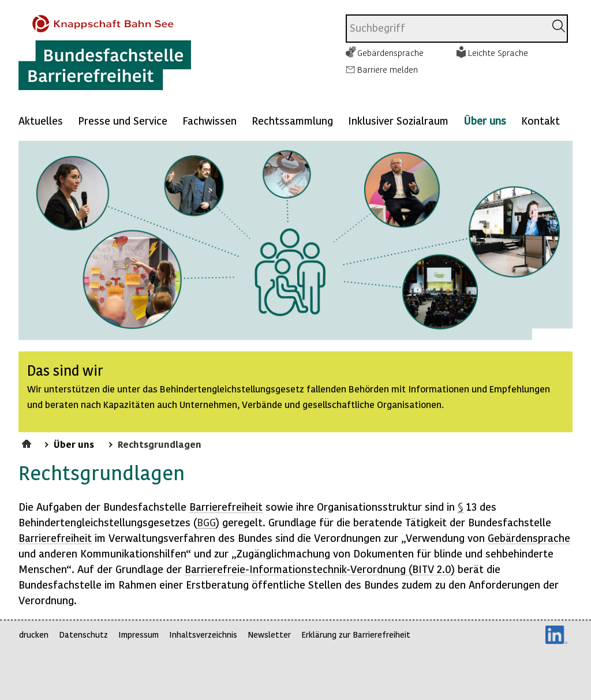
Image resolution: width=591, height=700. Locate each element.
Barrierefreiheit (226, 506)
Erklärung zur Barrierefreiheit (356, 635)
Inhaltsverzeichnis (203, 635)
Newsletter (269, 635)
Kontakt (540, 120)
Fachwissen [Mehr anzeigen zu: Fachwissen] (210, 120)
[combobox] (446, 29)
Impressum (139, 635)
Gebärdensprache (390, 53)
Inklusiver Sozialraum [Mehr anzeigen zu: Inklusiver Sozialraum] (398, 120)
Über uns (485, 120)
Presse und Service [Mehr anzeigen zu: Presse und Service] (123, 120)
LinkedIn (556, 635)
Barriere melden (388, 69)
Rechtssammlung (292, 120)
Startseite (28, 442)
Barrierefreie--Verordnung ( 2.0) (320, 569)
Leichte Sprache (498, 53)
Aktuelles (41, 120)
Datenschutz (83, 635)
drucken (34, 635)
